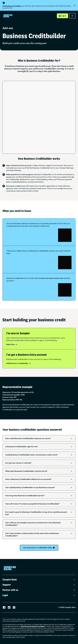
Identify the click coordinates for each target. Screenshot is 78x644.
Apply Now (12, 344)
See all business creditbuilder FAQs (39, 548)
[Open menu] (72, 16)
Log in (62, 16)
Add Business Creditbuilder (19, 363)
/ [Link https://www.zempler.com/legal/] (33, 626)
